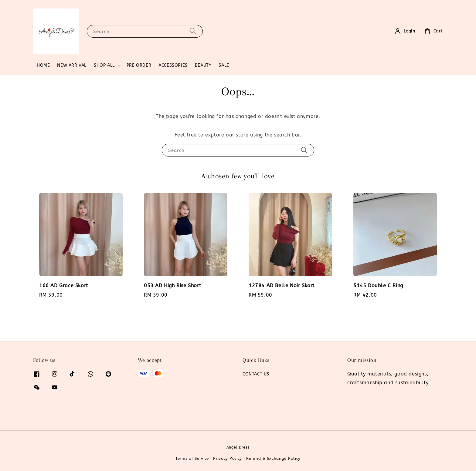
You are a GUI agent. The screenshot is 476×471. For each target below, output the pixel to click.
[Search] (193, 31)
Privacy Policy (228, 458)
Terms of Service (192, 458)
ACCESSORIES (173, 65)
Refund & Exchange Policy (273, 458)
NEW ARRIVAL (72, 65)
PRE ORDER (139, 65)
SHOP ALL (104, 65)
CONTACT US (256, 374)
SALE (224, 65)
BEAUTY (203, 65)
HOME (43, 65)
